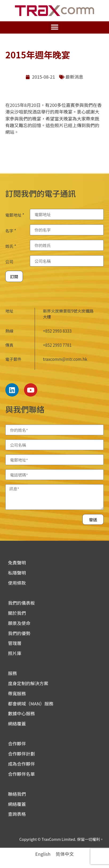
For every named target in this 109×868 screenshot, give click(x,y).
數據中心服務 (21, 713)
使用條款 (17, 583)
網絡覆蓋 (17, 724)
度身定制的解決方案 (28, 683)
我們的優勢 (19, 633)
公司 (9, 262)
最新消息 (74, 77)
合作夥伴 (17, 744)
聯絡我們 (17, 794)
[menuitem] (43, 854)
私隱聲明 (17, 573)
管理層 (15, 643)
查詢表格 (17, 814)
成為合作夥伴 (21, 764)
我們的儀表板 (21, 603)
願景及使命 (19, 623)
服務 (13, 673)
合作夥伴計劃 (21, 754)
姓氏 (11, 246)
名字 (11, 231)
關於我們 (17, 613)
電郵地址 (15, 215)
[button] (54, 27)
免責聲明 (17, 563)
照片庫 (15, 653)
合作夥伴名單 (21, 774)
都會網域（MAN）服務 (31, 704)
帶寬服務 (17, 693)
